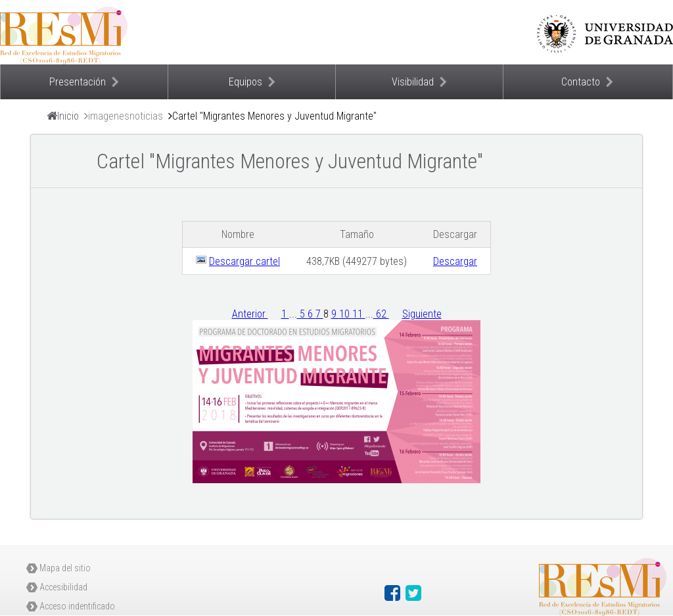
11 (359, 314)
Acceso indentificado (77, 606)
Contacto (581, 82)
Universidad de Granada (605, 34)
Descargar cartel (244, 261)
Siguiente (422, 314)
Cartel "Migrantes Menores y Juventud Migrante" (274, 116)
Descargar (455, 261)
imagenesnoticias (126, 116)
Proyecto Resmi (131, 32)
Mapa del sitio (65, 568)
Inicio (68, 116)
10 (346, 314)
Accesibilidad (63, 587)
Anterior (250, 314)
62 (381, 314)
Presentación (78, 82)
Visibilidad (413, 82)
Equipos (245, 82)
